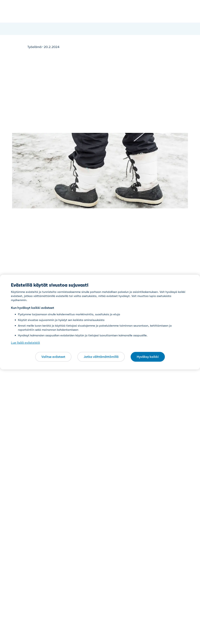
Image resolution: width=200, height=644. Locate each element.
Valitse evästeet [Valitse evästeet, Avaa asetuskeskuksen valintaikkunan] (53, 357)
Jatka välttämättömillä (101, 357)
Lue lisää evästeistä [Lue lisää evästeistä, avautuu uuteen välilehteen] (25, 343)
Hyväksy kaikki (148, 357)
